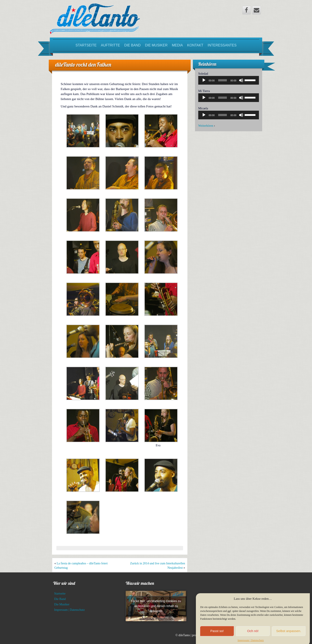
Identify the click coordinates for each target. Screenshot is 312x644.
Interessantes (222, 45)
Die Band (133, 45)
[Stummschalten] (241, 80)
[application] (229, 80)
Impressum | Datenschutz (69, 610)
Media (177, 45)
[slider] (223, 80)
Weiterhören (206, 126)
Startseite (86, 45)
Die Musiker (156, 45)
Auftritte (110, 45)
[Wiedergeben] (204, 80)
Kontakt (195, 45)
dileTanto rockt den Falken (83, 65)
